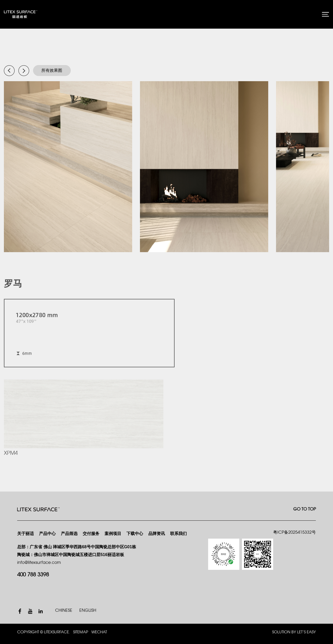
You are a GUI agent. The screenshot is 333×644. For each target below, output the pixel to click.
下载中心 (135, 534)
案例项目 (113, 534)
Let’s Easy (306, 632)
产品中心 (47, 534)
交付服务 (91, 534)
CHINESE (64, 611)
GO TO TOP (305, 509)
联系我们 (178, 534)
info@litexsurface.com (39, 563)
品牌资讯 (157, 534)
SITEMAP (81, 632)
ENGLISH (88, 611)
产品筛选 (69, 534)
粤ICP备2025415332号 (294, 533)
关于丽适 (25, 534)
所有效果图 (52, 70)
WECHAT (99, 632)
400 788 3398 (33, 575)
